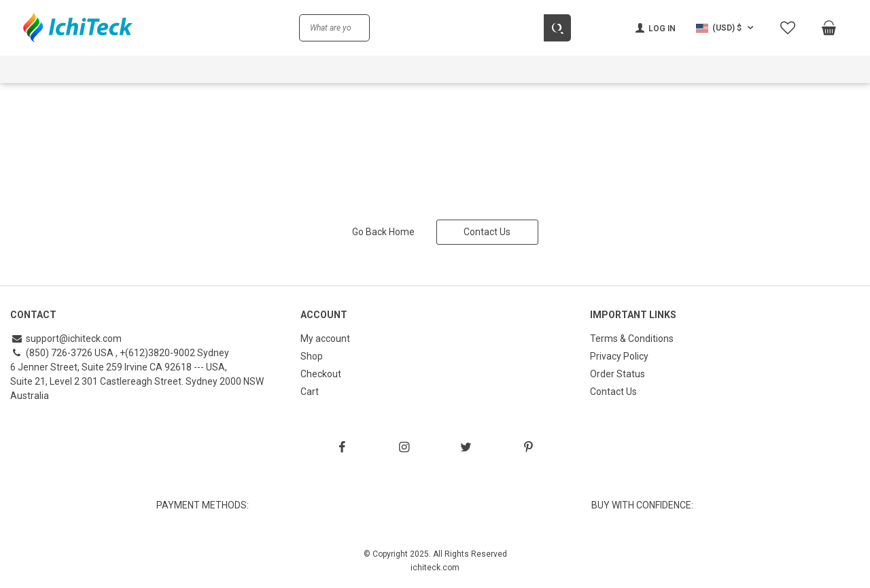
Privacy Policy (619, 356)
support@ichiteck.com (66, 339)
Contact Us (487, 232)
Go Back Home (383, 232)
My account (325, 339)
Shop (312, 356)
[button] (727, 28)
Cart (310, 392)
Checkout (321, 374)
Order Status (617, 374)
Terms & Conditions (632, 339)
